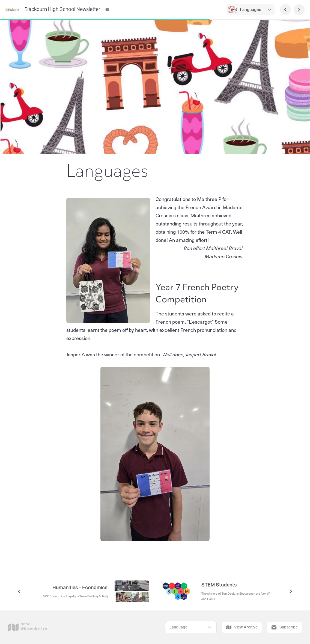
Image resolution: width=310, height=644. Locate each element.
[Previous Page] (285, 10)
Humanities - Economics (81, 588)
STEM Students (219, 585)
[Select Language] (191, 627)
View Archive (242, 627)
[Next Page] (299, 10)
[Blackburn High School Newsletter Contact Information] (107, 10)
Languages (251, 10)
